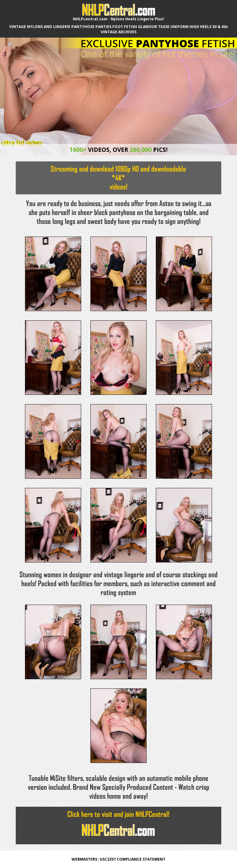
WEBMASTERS (84, 859)
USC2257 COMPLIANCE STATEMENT (133, 859)
